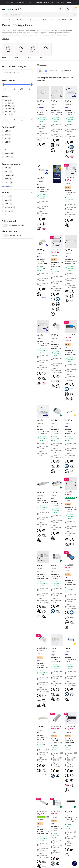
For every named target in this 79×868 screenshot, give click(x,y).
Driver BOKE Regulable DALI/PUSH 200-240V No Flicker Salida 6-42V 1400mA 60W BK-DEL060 (43, 489)
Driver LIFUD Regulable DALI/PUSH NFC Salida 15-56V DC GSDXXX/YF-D (71, 348)
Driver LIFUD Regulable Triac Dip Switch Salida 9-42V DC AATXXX (42, 533)
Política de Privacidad (40, 857)
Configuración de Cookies (26, 860)
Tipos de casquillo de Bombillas (29, 823)
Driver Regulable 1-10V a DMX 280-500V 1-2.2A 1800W (56, 532)
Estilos (43, 825)
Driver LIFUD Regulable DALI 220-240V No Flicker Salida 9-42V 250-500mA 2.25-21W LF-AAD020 (57, 629)
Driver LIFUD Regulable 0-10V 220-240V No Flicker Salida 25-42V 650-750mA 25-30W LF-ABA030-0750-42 (43, 194)
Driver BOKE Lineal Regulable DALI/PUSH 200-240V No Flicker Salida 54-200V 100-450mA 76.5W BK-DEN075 (70, 259)
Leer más (6, 39)
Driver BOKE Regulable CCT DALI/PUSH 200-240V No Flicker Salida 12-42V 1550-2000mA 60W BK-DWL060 (71, 443)
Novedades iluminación (30, 817)
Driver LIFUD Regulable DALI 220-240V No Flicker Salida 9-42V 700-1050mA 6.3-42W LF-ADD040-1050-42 (71, 491)
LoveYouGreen (46, 834)
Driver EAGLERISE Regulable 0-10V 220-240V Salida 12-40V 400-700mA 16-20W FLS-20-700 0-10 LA (71, 397)
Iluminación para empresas (27, 836)
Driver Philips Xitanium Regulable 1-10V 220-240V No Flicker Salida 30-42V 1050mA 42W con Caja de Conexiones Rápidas (56, 492)
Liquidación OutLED (28, 840)
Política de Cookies (57, 857)
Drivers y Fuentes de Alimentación (42, 20)
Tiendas (5, 829)
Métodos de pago (8, 823)
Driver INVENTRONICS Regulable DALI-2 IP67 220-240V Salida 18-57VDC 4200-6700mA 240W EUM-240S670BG (43, 399)
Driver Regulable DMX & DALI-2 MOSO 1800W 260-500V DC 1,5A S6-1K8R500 (71, 533)
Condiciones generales (21, 857)
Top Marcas (45, 819)
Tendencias (45, 831)
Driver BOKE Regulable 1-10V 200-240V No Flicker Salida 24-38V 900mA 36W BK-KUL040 (56, 581)
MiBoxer (20, 702)
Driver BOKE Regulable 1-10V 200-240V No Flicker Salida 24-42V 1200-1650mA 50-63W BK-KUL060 (56, 350)
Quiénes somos (8, 815)
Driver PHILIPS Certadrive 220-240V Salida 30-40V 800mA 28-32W (57, 114)
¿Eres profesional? (8, 826)
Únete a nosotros (8, 837)
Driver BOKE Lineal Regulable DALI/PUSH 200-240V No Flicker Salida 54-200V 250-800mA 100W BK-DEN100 (42, 584)
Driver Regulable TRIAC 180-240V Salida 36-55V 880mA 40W (71, 580)
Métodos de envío (8, 820)
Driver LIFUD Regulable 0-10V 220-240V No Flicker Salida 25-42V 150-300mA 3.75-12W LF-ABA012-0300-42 (42, 351)
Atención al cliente (9, 817)
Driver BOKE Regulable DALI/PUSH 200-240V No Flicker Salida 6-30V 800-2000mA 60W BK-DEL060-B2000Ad (42, 444)
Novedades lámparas (48, 817)
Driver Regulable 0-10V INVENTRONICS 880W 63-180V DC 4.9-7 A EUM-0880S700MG (57, 257)
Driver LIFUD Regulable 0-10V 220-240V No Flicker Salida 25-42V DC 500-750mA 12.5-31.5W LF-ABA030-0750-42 (43, 306)
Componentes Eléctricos (18, 20)
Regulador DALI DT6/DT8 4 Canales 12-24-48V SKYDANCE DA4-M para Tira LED (43, 115)
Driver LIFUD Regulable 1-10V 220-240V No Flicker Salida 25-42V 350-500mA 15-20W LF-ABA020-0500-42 (70, 117)
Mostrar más (8, 186)
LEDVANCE (59, 702)
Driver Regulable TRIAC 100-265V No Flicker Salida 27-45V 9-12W (43, 626)
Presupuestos (26, 832)
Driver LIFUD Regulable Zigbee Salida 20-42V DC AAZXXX (42, 254)
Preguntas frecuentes (10, 834)
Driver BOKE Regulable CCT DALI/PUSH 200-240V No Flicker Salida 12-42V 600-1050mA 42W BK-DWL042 (71, 304)
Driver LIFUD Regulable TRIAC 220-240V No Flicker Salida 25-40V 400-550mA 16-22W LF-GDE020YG (57, 397)
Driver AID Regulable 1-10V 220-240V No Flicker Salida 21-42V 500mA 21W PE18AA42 (70, 184)
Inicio (4, 20)
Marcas (24, 819)
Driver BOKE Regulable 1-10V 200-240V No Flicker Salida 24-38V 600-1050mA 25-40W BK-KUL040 (56, 443)
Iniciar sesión (7, 840)
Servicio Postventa (45, 860)
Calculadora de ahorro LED (29, 828)
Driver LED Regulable (65, 20)
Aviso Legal (59, 860)
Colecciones (45, 828)
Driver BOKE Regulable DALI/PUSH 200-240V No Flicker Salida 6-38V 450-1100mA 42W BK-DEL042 (56, 304)
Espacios (44, 822)
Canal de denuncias (9, 832)
